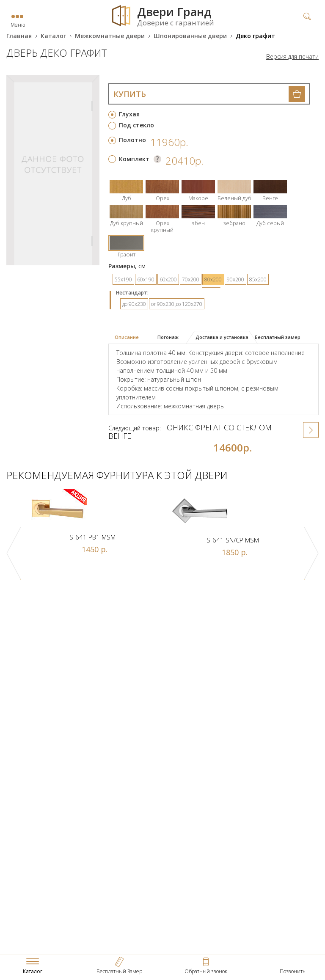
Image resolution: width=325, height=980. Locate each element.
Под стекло (136, 125)
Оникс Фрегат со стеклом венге (190, 432)
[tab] (130, 338)
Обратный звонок (206, 971)
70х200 (191, 279)
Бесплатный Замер (119, 971)
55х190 (123, 279)
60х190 (146, 279)
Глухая (129, 114)
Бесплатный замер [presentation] (278, 337)
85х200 (258, 279)
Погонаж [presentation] (168, 337)
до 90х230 (134, 304)
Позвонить (293, 971)
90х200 (235, 279)
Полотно (132, 140)
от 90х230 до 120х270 (177, 304)
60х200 (168, 279)
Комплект (134, 159)
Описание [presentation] (127, 337)
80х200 (213, 279)
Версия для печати (292, 57)
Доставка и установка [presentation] (222, 337)
